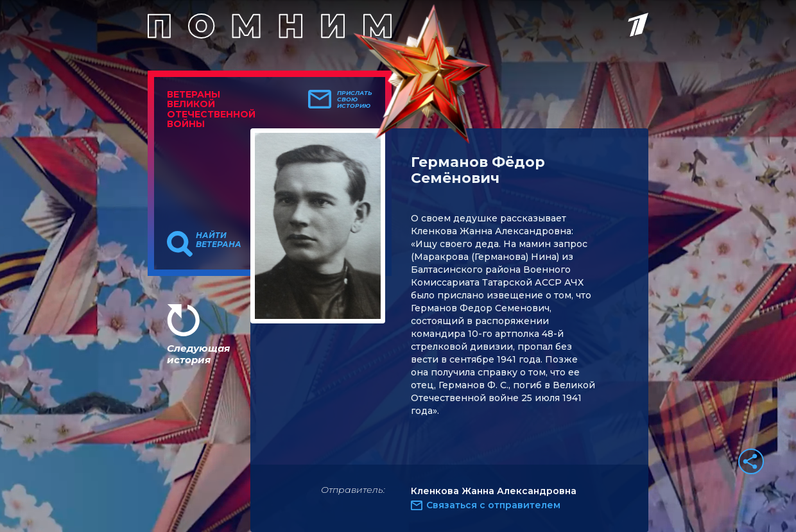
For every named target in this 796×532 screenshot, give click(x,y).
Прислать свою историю (355, 99)
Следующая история (198, 354)
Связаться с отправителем (493, 505)
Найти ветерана (219, 240)
